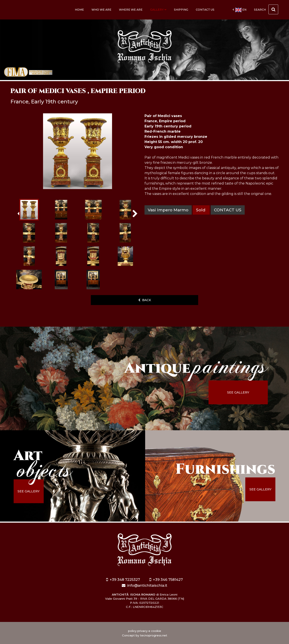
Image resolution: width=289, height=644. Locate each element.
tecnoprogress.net (154, 635)
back (145, 300)
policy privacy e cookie (145, 631)
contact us (228, 210)
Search (266, 9)
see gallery (239, 392)
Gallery (158, 10)
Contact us (205, 10)
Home (79, 10)
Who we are (101, 10)
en (239, 10)
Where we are (131, 10)
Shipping (181, 10)
